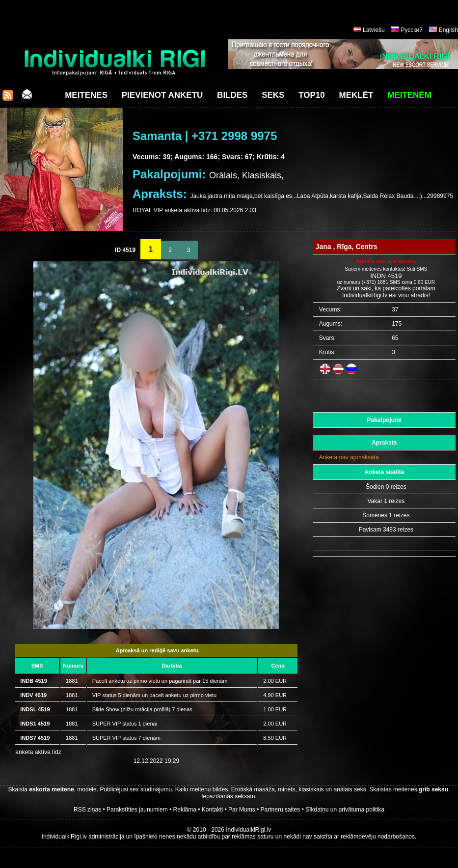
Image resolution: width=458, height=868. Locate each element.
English (448, 30)
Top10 (312, 95)
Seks (273, 95)
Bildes (232, 95)
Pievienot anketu (162, 95)
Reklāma (185, 810)
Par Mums (242, 810)
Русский (412, 30)
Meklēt (356, 95)
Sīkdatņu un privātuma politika (345, 810)
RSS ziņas (87, 810)
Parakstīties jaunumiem (137, 810)
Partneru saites (281, 810)
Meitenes (86, 95)
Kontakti (212, 810)
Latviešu (374, 30)
